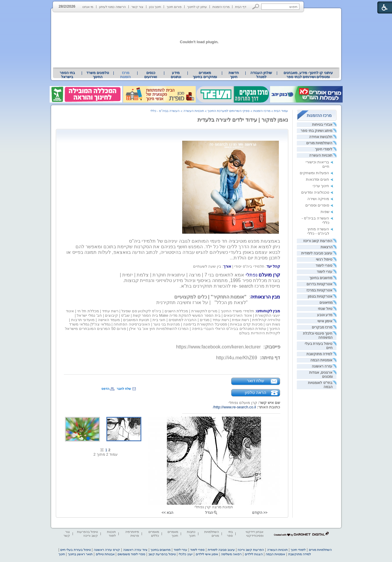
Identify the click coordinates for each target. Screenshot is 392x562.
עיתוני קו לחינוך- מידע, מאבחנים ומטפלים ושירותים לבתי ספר (308, 75)
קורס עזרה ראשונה (107, 550)
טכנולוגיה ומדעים (315, 192)
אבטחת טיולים (105, 554)
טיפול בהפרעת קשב (162, 554)
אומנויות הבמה (321, 360)
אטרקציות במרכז (319, 290)
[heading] (237, 266)
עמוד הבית (281, 111)
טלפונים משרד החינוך (98, 75)
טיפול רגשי (324, 259)
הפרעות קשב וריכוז (318, 241)
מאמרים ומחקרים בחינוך (205, 75)
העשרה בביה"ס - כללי (165, 111)
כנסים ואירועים (151, 75)
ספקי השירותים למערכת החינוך (228, 111)
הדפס (105, 389)
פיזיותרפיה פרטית (132, 534)
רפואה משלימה (231, 554)
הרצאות (327, 247)
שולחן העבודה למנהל (261, 75)
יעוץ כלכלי (186, 554)
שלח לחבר (124, 389)
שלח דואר (256, 381)
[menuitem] (308, 75)
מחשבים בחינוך (321, 278)
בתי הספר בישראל (67, 75)
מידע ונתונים (176, 75)
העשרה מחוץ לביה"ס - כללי (318, 231)
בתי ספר (230, 534)
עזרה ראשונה (322, 366)
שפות (325, 212)
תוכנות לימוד (111, 534)
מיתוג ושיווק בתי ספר (316, 131)
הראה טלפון (256, 392)
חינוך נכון (155, 7)
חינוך (62, 554)
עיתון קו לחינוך (197, 7)
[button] (256, 7)
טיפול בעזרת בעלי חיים (75, 550)
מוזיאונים (326, 303)
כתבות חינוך (191, 534)
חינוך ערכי (321, 186)
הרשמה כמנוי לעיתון (112, 7)
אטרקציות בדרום (319, 284)
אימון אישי (325, 321)
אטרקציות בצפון (320, 296)
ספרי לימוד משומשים (131, 554)
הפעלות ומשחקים (315, 173)
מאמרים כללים (154, 534)
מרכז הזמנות (221, 7)
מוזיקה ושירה (318, 199)
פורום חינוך (174, 7)
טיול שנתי (325, 309)
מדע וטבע (325, 315)
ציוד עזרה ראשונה (135, 550)
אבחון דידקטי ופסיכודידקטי (254, 534)
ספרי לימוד (324, 266)
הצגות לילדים (254, 554)
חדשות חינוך (234, 75)
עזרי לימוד (325, 272)
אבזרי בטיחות (322, 125)
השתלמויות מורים (319, 143)
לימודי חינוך (324, 149)
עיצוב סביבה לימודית (317, 253)
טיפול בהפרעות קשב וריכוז (87, 534)
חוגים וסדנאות (318, 179)
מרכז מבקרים (322, 327)
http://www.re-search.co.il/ (235, 407)
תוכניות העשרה (321, 155)
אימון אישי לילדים (207, 554)
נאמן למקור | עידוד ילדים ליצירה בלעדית (243, 120)
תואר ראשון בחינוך (80, 554)
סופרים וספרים (317, 205)
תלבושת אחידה (321, 137)
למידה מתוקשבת (319, 354)
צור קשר (137, 7)
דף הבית (241, 7)
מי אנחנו (88, 7)
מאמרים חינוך (173, 534)
